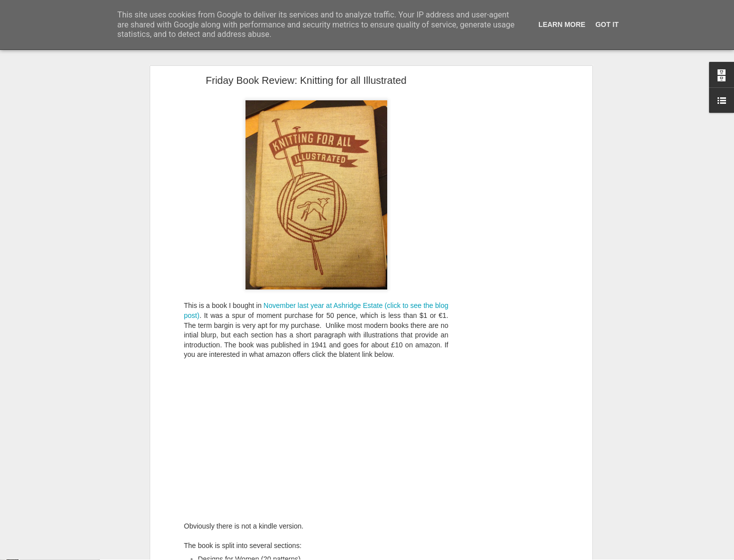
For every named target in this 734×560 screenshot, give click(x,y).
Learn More (562, 24)
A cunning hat (43, 533)
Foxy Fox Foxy (44, 555)
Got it (607, 24)
